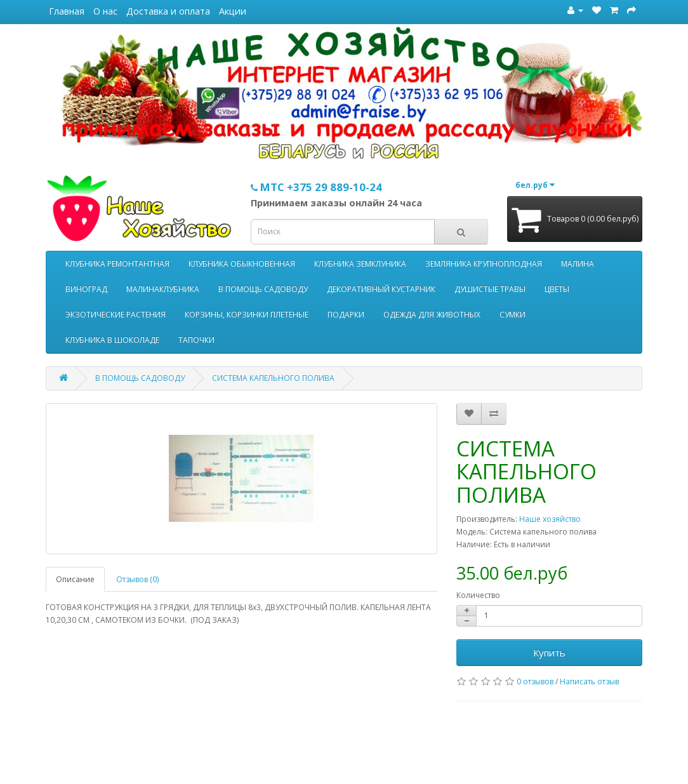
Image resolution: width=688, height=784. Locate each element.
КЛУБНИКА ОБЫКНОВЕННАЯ (242, 264)
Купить (549, 653)
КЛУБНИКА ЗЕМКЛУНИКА (360, 264)
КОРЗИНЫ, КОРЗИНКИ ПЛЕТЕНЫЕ (247, 315)
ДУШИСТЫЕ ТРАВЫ (490, 289)
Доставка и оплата (168, 11)
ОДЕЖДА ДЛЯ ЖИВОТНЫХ (432, 315)
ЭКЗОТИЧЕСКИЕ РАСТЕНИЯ (116, 315)
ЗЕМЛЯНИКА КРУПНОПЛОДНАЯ (484, 264)
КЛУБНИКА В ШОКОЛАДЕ (112, 340)
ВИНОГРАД (86, 289)
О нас (105, 11)
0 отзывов (535, 681)
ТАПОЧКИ (196, 340)
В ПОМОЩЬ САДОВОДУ (263, 289)
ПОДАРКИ (346, 315)
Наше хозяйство (550, 519)
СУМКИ (513, 315)
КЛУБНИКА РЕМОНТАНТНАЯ (117, 264)
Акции (233, 11)
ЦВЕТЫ (557, 289)
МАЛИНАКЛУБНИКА (163, 289)
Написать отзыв (589, 681)
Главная (67, 11)
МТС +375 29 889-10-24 (316, 187)
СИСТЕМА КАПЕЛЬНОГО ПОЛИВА (273, 378)
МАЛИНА (578, 264)
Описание (75, 579)
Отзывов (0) (137, 579)
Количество (478, 595)
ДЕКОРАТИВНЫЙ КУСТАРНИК (381, 289)
